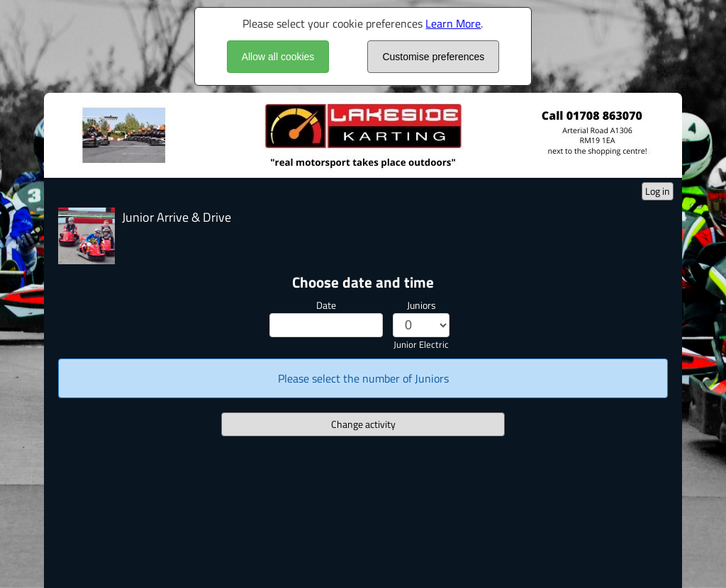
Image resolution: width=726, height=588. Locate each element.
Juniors (421, 305)
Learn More (453, 23)
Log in (658, 191)
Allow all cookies (278, 57)
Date (326, 305)
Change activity (363, 424)
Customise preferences (433, 57)
